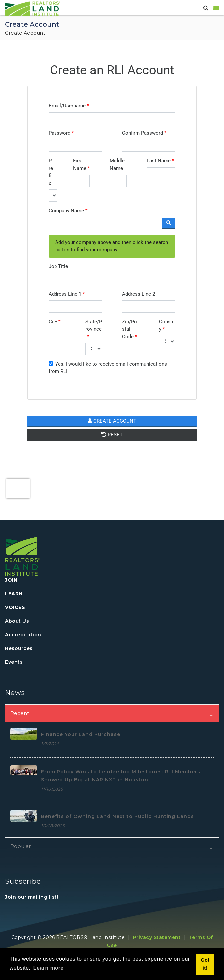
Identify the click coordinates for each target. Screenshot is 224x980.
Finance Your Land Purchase (81, 734)
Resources (19, 648)
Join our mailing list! (32, 897)
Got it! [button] (205, 964)
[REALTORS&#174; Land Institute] (33, 8)
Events (14, 662)
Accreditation (23, 635)
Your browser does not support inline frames (112, 282)
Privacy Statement (157, 937)
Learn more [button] (49, 968)
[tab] (112, 713)
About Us (17, 621)
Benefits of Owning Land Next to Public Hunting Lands (117, 816)
